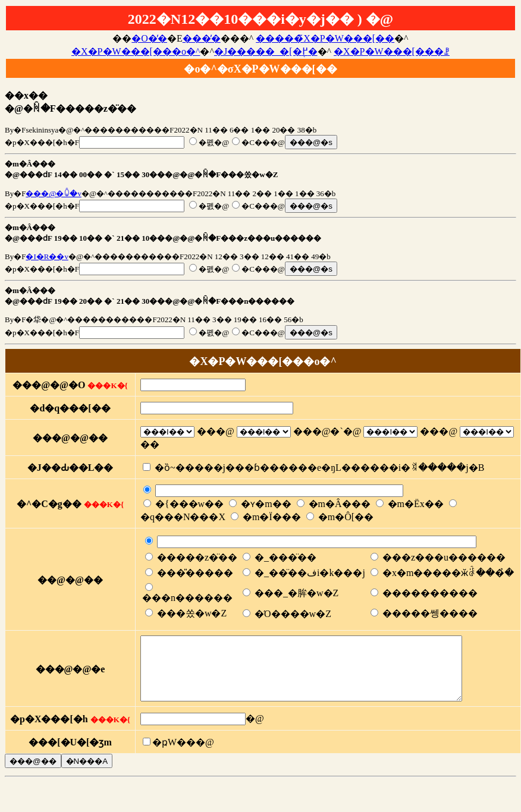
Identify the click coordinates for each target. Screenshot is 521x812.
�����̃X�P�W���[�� (325, 38)
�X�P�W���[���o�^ (136, 51)
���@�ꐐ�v (53, 193)
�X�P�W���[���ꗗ (392, 51)
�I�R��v (47, 256)
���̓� (202, 38)
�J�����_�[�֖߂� (266, 51)
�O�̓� (149, 38)
